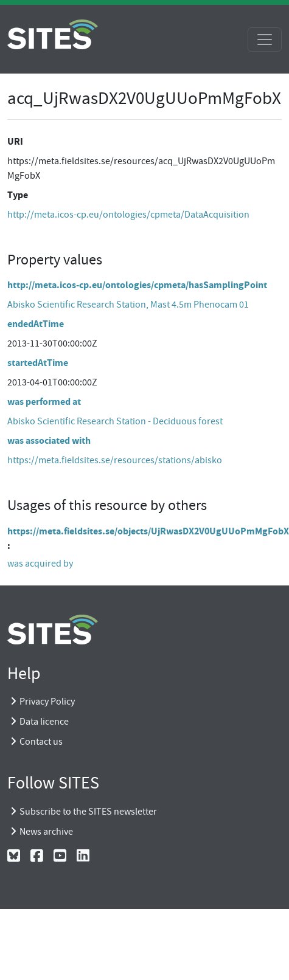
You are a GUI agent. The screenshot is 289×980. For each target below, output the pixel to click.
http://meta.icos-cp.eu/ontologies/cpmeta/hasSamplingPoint (137, 285)
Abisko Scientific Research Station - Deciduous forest (115, 421)
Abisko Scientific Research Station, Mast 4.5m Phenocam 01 (128, 305)
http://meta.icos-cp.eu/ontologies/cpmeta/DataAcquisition (128, 215)
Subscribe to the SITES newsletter (88, 812)
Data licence (44, 722)
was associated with (49, 440)
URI (15, 141)
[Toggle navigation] (265, 40)
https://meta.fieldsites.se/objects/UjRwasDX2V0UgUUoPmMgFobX (148, 531)
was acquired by (40, 564)
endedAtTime (36, 324)
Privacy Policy (47, 702)
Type (18, 195)
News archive (46, 832)
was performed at (44, 402)
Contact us (41, 742)
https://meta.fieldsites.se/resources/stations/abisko (115, 460)
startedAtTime (38, 363)
